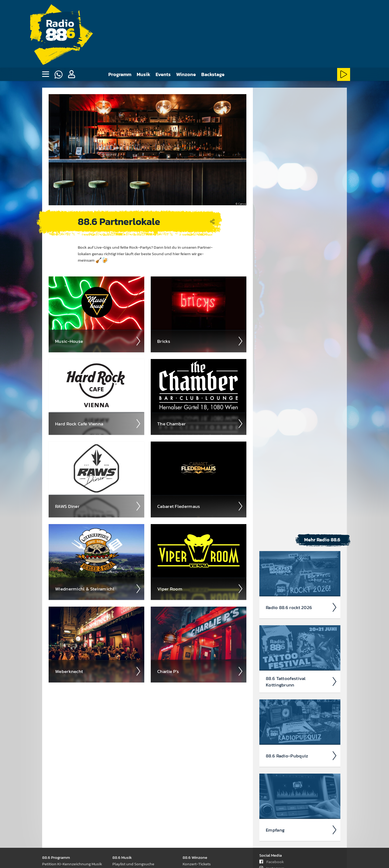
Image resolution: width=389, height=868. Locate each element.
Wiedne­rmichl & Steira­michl (98, 589)
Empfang (301, 830)
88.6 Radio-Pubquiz (301, 756)
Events (163, 74)
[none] (45, 74)
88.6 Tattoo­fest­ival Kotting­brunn (301, 681)
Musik (143, 74)
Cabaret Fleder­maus (200, 506)
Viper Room (200, 589)
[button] (71, 74)
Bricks (200, 341)
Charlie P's (200, 671)
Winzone (186, 74)
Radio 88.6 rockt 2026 (301, 607)
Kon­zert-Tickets (197, 864)
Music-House (98, 341)
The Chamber (200, 423)
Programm (120, 74)
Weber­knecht (98, 671)
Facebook (272, 861)
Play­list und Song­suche (133, 864)
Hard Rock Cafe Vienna (98, 423)
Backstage (213, 74)
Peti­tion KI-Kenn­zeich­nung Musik (72, 864)
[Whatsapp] (58, 74)
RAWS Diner (98, 506)
